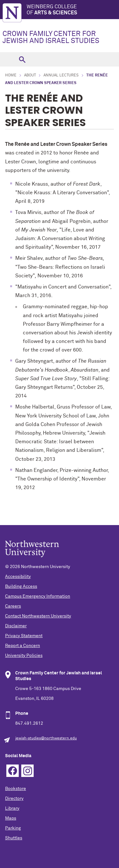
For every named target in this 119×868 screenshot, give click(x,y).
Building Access (21, 587)
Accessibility (18, 577)
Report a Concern (23, 646)
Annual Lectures (61, 75)
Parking (13, 828)
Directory (14, 799)
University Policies (24, 656)
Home (11, 75)
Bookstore (16, 789)
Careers (13, 606)
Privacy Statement (24, 636)
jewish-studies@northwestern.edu (46, 738)
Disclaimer (16, 626)
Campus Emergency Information (38, 596)
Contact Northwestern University (38, 616)
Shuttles (14, 838)
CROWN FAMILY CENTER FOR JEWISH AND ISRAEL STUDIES (51, 38)
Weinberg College (73, 10)
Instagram (27, 771)
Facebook (13, 771)
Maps (11, 818)
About (30, 75)
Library (12, 808)
